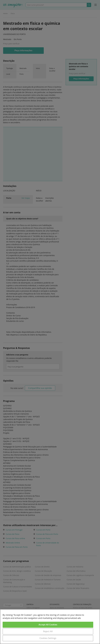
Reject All (48, 631)
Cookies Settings (48, 638)
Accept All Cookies (48, 625)
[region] (50, 627)
